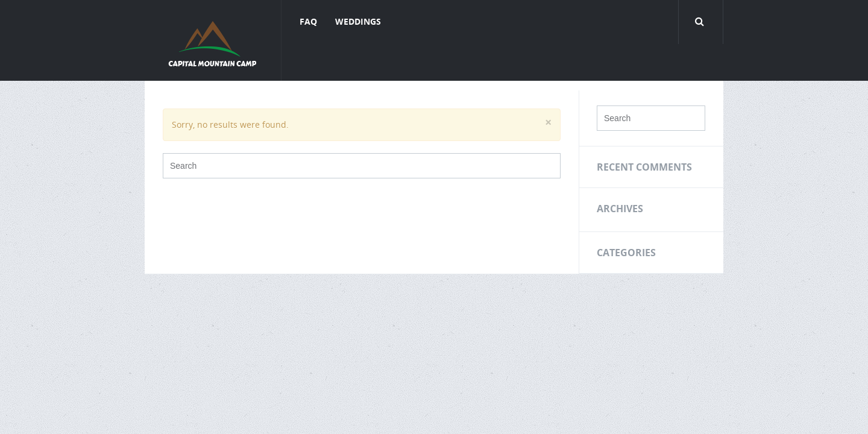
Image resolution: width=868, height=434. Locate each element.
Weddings (358, 21)
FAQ (308, 21)
